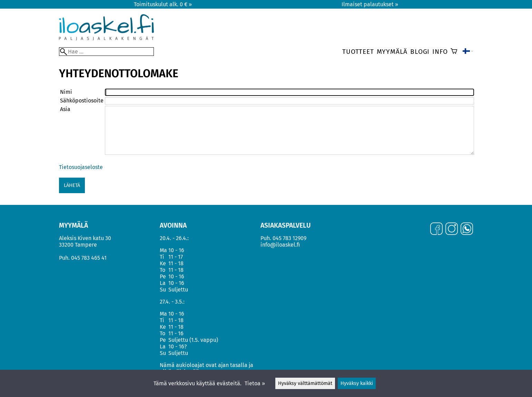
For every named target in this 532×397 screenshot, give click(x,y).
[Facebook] (436, 229)
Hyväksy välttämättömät (305, 383)
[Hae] (106, 52)
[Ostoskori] (454, 52)
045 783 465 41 (89, 258)
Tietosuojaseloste (81, 167)
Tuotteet (358, 52)
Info (440, 52)
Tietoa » (255, 383)
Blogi (420, 52)
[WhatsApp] (467, 229)
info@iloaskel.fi (280, 245)
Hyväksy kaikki (357, 383)
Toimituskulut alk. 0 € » (163, 4)
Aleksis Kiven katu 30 (85, 238)
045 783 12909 (289, 238)
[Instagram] (452, 229)
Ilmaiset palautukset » (370, 4)
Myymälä (392, 52)
